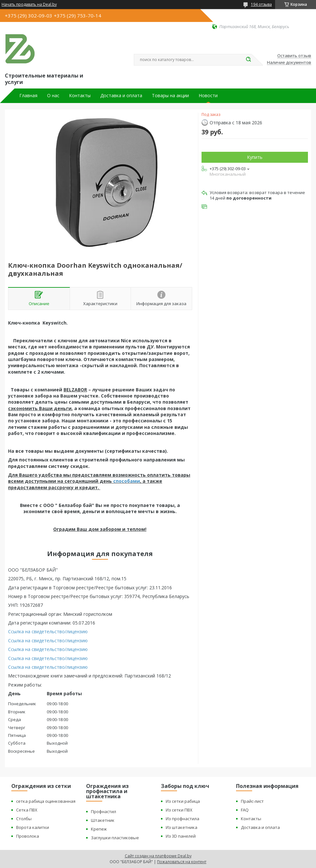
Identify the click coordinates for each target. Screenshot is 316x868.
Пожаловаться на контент (182, 862)
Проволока (28, 836)
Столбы (24, 819)
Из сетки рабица (183, 801)
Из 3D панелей (181, 836)
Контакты (80, 96)
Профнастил (104, 811)
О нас (53, 96)
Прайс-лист (252, 801)
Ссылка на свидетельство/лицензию (48, 631)
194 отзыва (261, 4)
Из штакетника (182, 827)
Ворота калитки (33, 827)
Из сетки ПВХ (179, 810)
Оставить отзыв (294, 56)
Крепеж (99, 829)
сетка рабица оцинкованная (46, 801)
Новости (208, 96)
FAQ (245, 810)
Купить (255, 157)
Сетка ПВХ (27, 810)
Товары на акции (170, 96)
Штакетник (103, 820)
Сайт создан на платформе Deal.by (158, 856)
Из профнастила (183, 819)
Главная (28, 96)
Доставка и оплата (121, 96)
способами (127, 481)
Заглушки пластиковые (115, 838)
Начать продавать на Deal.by (29, 5)
